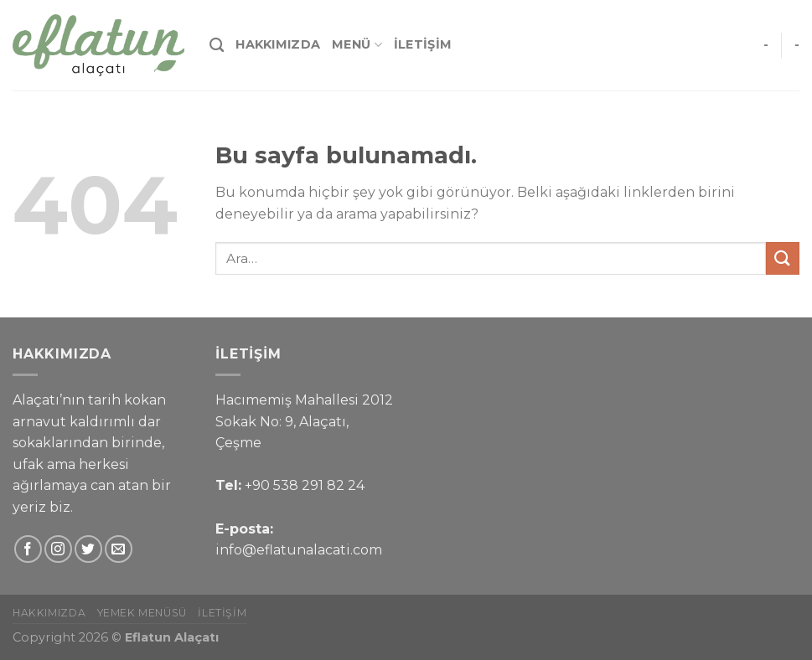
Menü (357, 45)
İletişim (423, 44)
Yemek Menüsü (142, 613)
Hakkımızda (278, 44)
